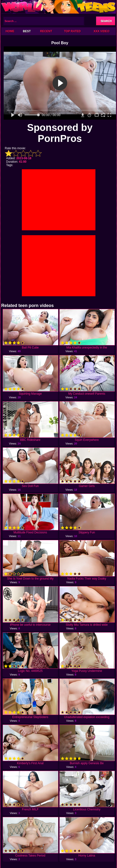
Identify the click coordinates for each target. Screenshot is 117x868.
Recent (46, 31)
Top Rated (72, 31)
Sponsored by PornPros (60, 133)
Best (27, 31)
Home (10, 31)
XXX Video (102, 31)
